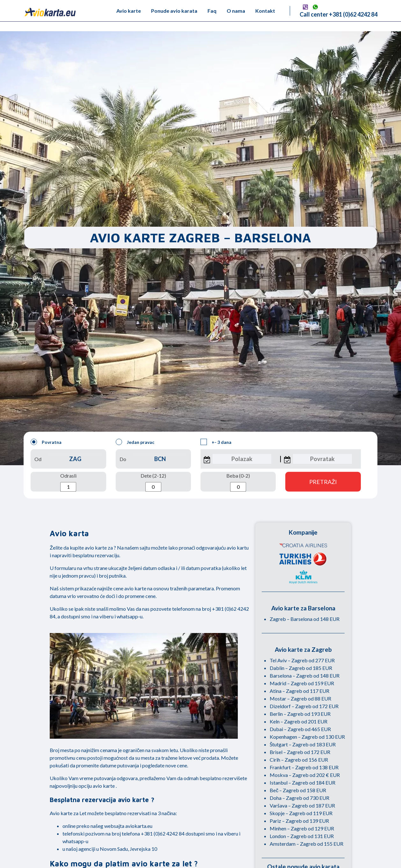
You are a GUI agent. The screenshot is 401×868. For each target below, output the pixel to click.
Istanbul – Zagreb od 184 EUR (303, 783)
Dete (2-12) (153, 482)
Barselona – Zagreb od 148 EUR (305, 676)
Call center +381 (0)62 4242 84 (339, 14)
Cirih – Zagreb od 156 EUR (299, 760)
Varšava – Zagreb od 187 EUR (302, 805)
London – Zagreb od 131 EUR (302, 836)
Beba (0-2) (238, 482)
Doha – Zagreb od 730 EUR (299, 798)
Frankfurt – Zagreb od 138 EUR (304, 767)
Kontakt (265, 11)
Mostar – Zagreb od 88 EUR (300, 698)
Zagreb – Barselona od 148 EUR (305, 619)
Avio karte (129, 11)
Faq (212, 11)
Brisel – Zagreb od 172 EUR (300, 752)
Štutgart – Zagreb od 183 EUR (303, 744)
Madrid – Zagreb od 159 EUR (302, 683)
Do (153, 459)
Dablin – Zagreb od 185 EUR (301, 668)
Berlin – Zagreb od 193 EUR (300, 714)
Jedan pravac (135, 442)
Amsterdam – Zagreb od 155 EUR (306, 844)
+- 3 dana (216, 442)
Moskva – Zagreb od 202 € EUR (305, 775)
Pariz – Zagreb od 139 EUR (299, 821)
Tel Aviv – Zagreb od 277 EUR (302, 660)
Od (68, 459)
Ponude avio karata (174, 11)
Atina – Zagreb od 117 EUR (299, 691)
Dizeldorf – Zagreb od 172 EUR (304, 706)
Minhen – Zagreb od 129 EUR (302, 828)
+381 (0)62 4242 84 (163, 833)
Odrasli (68, 482)
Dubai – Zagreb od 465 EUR (300, 729)
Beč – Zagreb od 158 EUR (298, 790)
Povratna (46, 442)
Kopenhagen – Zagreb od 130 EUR (307, 737)
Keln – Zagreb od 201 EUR (299, 721)
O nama (236, 11)
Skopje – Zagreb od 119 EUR (301, 813)
